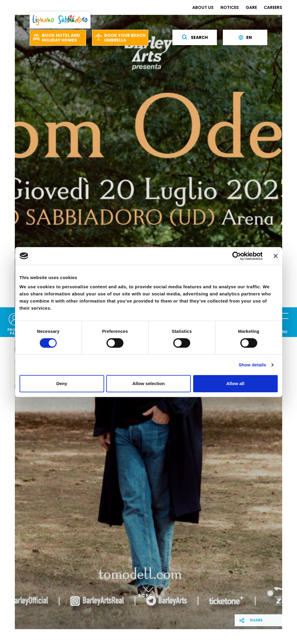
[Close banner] (276, 256)
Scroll (149, 589)
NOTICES (230, 7)
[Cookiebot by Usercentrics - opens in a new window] (237, 256)
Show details (252, 365)
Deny (62, 383)
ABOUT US (203, 7)
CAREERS (273, 7)
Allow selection (148, 383)
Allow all (235, 383)
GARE (251, 7)
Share (256, 620)
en (245, 37)
